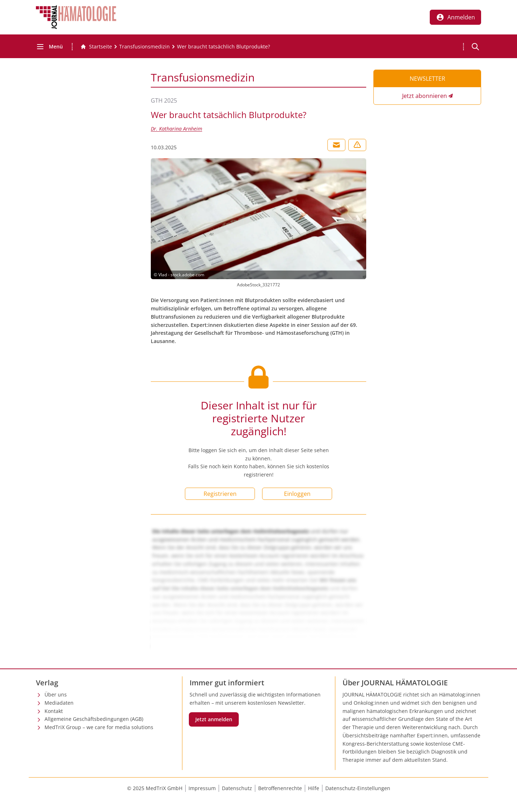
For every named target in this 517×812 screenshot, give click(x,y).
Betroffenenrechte (280, 788)
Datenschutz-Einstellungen (358, 788)
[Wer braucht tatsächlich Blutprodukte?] (223, 47)
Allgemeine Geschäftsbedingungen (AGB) (94, 719)
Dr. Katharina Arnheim (176, 129)
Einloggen (297, 494)
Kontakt (54, 711)
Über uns (56, 694)
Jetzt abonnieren (425, 96)
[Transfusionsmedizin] (145, 47)
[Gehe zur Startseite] (96, 47)
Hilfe (314, 788)
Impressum (202, 788)
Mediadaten (59, 703)
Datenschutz (237, 788)
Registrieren (220, 494)
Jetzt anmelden (214, 719)
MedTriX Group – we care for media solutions (99, 727)
